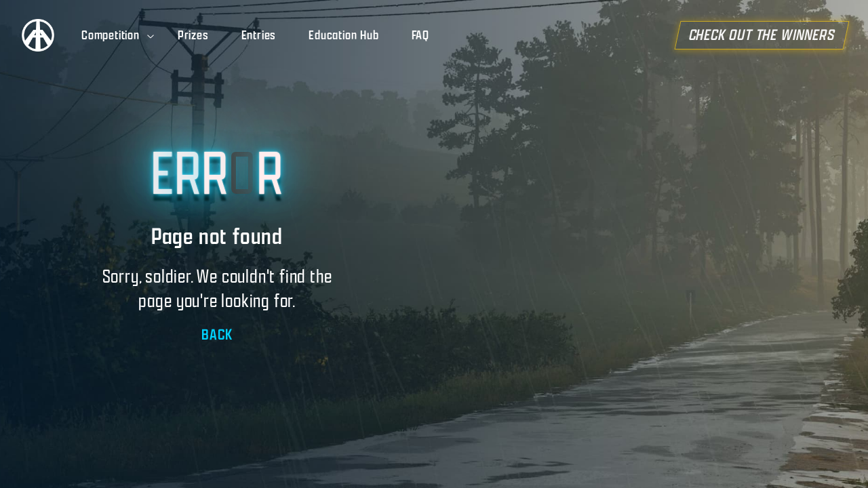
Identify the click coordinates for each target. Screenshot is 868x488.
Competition (119, 35)
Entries (259, 35)
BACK (217, 334)
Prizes (193, 35)
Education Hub (343, 35)
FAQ (420, 35)
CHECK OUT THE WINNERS (771, 35)
